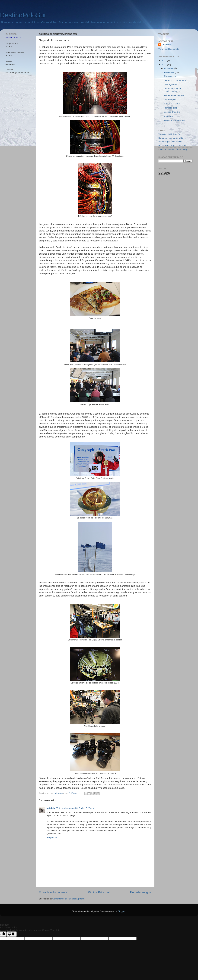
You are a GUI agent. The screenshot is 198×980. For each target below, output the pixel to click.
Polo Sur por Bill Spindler (170, 142)
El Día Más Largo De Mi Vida (172, 145)
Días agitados (170, 84)
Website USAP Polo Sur (170, 134)
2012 (164, 65)
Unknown (166, 45)
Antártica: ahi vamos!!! (174, 120)
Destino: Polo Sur (172, 112)
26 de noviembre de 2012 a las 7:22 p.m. (75, 808)
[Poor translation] (12, 934)
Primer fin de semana (174, 95)
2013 (164, 61)
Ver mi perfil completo (169, 49)
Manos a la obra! (172, 104)
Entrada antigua (141, 892)
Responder (52, 838)
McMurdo (168, 116)
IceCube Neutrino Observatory (173, 149)
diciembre (169, 68)
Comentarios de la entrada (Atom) (69, 899)
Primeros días (170, 108)
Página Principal (99, 892)
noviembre (170, 72)
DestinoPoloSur (23, 15)
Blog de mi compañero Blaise (172, 138)
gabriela (51, 808)
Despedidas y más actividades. (173, 90)
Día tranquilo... (171, 99)
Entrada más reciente (53, 892)
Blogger (121, 911)
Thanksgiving (170, 76)
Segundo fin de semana (175, 80)
